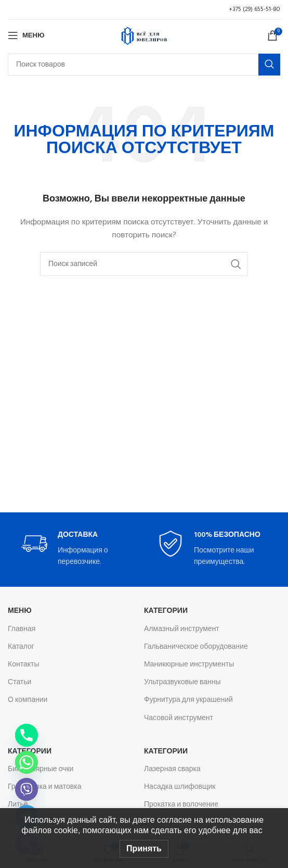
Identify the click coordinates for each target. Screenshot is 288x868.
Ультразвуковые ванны (182, 682)
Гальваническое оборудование (196, 647)
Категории (166, 611)
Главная (22, 629)
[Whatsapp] (27, 762)
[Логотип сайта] (144, 36)
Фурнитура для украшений (188, 700)
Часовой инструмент (179, 718)
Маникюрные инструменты (189, 665)
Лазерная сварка (172, 769)
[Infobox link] (76, 550)
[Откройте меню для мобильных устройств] (26, 35)
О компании (28, 700)
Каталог (21, 647)
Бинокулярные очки (41, 769)
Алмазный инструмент (182, 629)
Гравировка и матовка (44, 787)
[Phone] (27, 735)
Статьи (19, 682)
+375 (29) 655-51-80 (254, 9)
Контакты (23, 665)
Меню (20, 611)
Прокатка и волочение (181, 805)
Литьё (18, 805)
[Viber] (27, 789)
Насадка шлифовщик (180, 787)
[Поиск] (144, 65)
